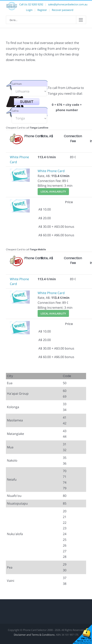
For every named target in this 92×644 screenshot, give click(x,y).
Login (29, 10)
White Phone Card (51, 171)
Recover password (63, 10)
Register (42, 10)
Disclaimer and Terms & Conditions (34, 635)
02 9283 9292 (36, 4)
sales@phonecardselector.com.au (68, 4)
